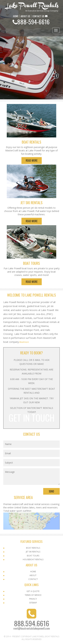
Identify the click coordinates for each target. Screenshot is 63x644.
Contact (33, 579)
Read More (32, 160)
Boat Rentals (33, 548)
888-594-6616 (33, 22)
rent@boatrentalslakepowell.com (32, 628)
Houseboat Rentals (33, 559)
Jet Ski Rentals (33, 552)
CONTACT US (38, 16)
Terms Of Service (33, 595)
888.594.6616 (32, 623)
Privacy (33, 599)
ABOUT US (25, 16)
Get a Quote (33, 591)
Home (33, 572)
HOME (16, 16)
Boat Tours (33, 556)
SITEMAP (33, 603)
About (33, 575)
